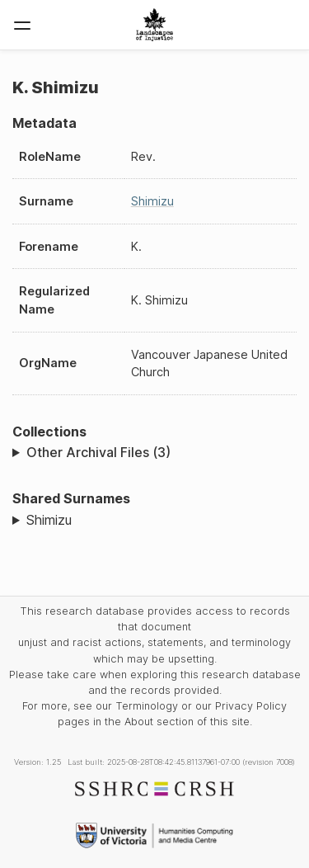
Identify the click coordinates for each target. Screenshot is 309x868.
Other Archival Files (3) (98, 452)
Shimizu (152, 201)
